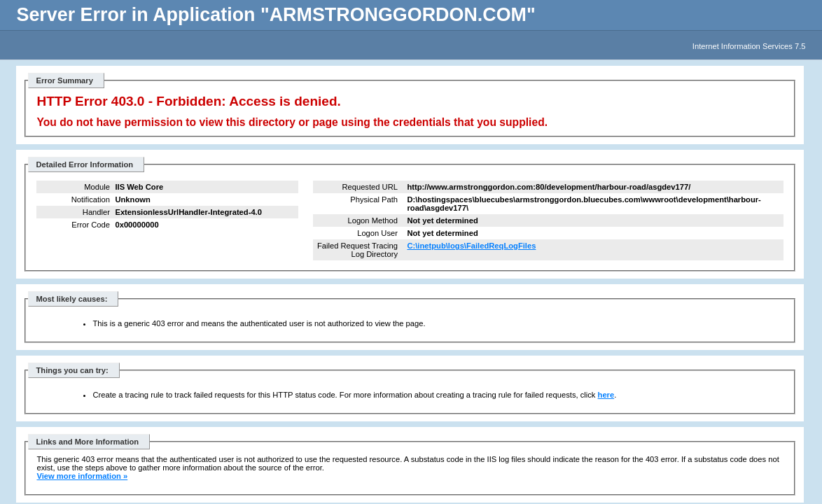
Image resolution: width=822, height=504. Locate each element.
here (606, 395)
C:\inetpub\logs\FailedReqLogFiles (471, 246)
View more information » (82, 476)
